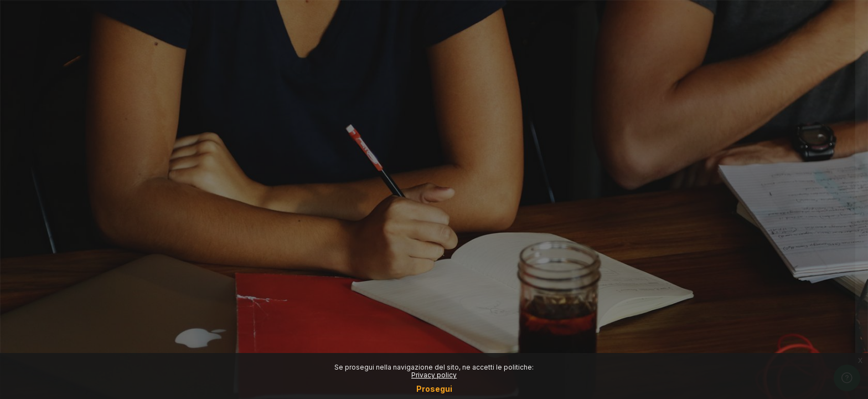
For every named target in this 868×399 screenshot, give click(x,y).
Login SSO (751, 139)
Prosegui (434, 389)
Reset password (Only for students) (751, 188)
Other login (751, 291)
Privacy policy (434, 375)
